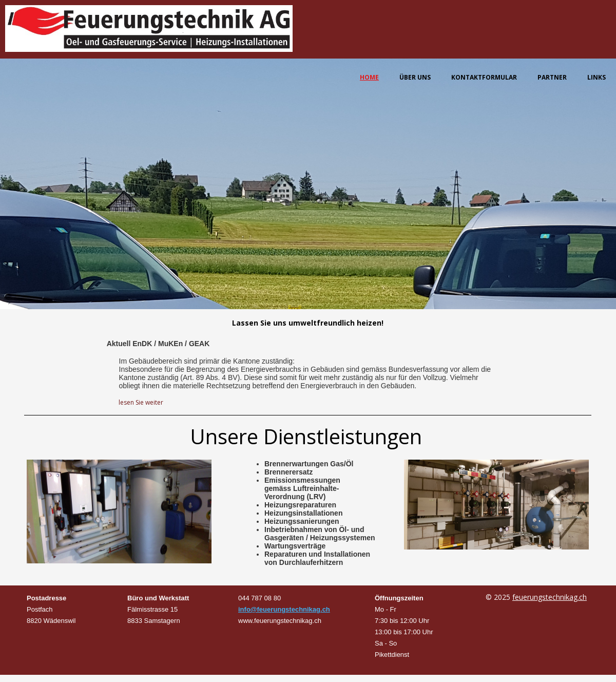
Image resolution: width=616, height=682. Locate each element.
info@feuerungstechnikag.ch (284, 609)
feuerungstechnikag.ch (550, 597)
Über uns (415, 77)
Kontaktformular (484, 77)
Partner (552, 77)
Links (596, 77)
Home (369, 77)
